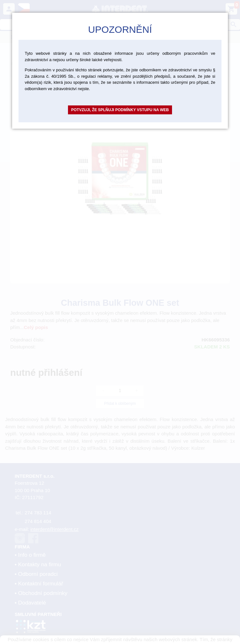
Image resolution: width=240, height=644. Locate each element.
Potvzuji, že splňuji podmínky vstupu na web (120, 110)
